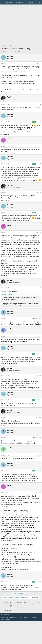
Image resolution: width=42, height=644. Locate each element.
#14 (40, 400)
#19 (40, 493)
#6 (40, 193)
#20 (40, 582)
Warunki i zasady (12, 617)
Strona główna (6, 619)
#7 (40, 212)
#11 (40, 336)
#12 (40, 354)
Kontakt (4, 617)
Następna (22, 594)
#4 (40, 146)
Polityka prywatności (25, 617)
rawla (3, 291)
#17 (40, 455)
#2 (40, 104)
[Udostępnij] (38, 63)
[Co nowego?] (36, 2)
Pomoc (34, 617)
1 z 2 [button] (14, 594)
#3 (40, 122)
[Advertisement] (19, 24)
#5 (40, 164)
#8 (40, 232)
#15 (40, 418)
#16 (40, 437)
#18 (40, 471)
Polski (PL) (8, 615)
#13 (40, 376)
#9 (40, 288)
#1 (40, 63)
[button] (2, 615)
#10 (40, 319)
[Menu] (3, 2)
